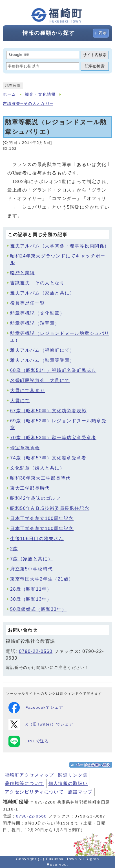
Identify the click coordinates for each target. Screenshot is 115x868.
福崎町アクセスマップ (29, 775)
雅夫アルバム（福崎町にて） (42, 350)
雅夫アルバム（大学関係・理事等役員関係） (60, 246)
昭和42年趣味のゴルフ (35, 498)
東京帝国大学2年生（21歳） (42, 579)
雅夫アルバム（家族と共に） (42, 293)
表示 (103, 33)
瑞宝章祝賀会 (25, 448)
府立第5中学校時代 (31, 569)
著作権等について (25, 783)
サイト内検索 (95, 55)
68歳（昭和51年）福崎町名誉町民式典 (53, 370)
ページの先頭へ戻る (93, 765)
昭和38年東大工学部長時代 (40, 478)
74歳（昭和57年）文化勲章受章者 (48, 458)
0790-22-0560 (36, 651)
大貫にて (20, 401)
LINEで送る (29, 741)
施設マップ (80, 792)
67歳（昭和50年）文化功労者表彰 (48, 411)
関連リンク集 (73, 775)
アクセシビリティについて (34, 792)
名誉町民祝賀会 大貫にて (40, 380)
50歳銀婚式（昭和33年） (38, 609)
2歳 (14, 549)
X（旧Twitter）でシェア (41, 724)
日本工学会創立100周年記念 (42, 518)
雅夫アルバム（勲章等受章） (42, 360)
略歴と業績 (23, 273)
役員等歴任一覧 (27, 303)
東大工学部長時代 (30, 488)
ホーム (9, 94)
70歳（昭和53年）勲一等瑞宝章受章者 (53, 438)
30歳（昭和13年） (31, 599)
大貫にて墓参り (27, 391)
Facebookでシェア (36, 708)
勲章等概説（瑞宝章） (35, 323)
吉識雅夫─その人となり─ (28, 104)
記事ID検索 (95, 66)
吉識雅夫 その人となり (37, 283)
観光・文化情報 (40, 94)
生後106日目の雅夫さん (37, 539)
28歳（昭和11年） (31, 589)
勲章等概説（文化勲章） (37, 313)
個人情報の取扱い (68, 783)
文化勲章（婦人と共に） (37, 468)
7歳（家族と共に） (31, 559)
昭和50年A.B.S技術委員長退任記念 (50, 508)
